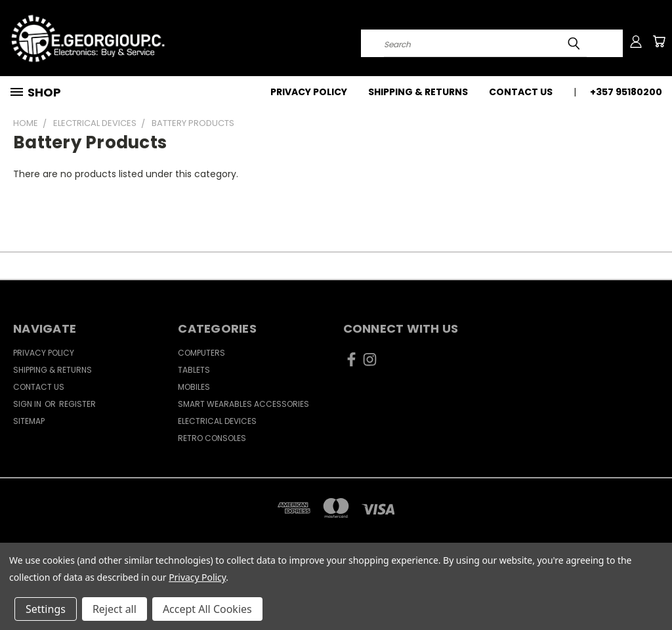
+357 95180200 (626, 92)
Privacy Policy (309, 92)
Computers (201, 353)
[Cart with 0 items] (659, 41)
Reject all (115, 609)
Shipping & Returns (418, 92)
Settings (46, 609)
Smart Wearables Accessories (243, 404)
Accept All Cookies (207, 609)
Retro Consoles (212, 438)
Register (77, 404)
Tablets (194, 370)
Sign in (28, 404)
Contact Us (521, 92)
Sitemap (29, 421)
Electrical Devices (217, 421)
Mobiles (194, 387)
